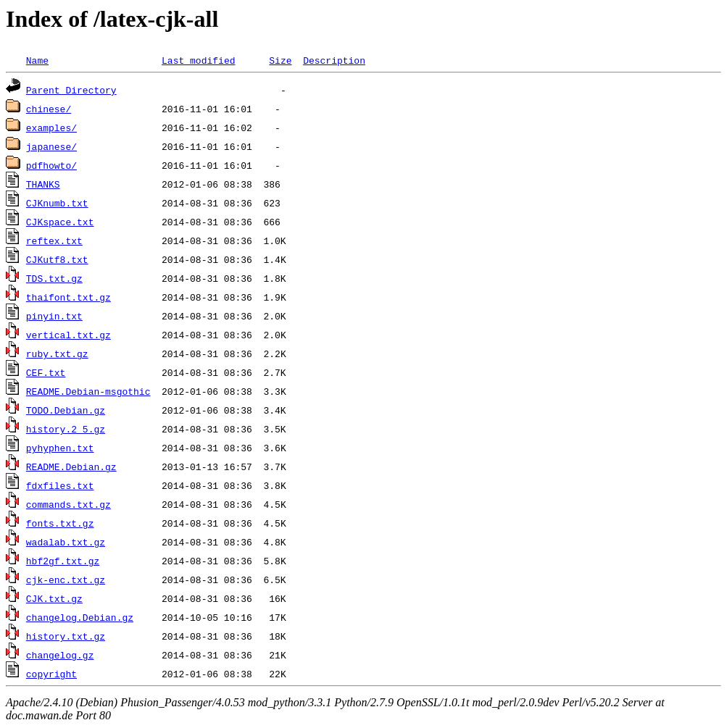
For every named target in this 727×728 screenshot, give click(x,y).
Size (280, 60)
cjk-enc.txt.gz (66, 580)
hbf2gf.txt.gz (63, 561)
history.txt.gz (66, 636)
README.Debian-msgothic (88, 391)
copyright (51, 674)
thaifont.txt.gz (68, 297)
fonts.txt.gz (60, 523)
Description (334, 60)
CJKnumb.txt (57, 203)
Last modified (198, 60)
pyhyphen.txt (60, 448)
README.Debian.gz (71, 466)
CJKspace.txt (60, 222)
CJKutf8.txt (57, 259)
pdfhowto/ (51, 165)
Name (37, 60)
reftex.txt (54, 240)
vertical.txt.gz (68, 335)
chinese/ (49, 109)
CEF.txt (46, 372)
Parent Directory (71, 90)
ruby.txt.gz (57, 353)
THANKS (43, 184)
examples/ (51, 127)
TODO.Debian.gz (66, 410)
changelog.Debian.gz (80, 617)
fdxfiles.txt (60, 485)
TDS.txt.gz (54, 278)
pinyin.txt (54, 316)
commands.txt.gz (68, 504)
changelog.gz (60, 655)
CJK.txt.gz (54, 598)
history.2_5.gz (66, 429)
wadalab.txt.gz (66, 542)
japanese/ (51, 146)
